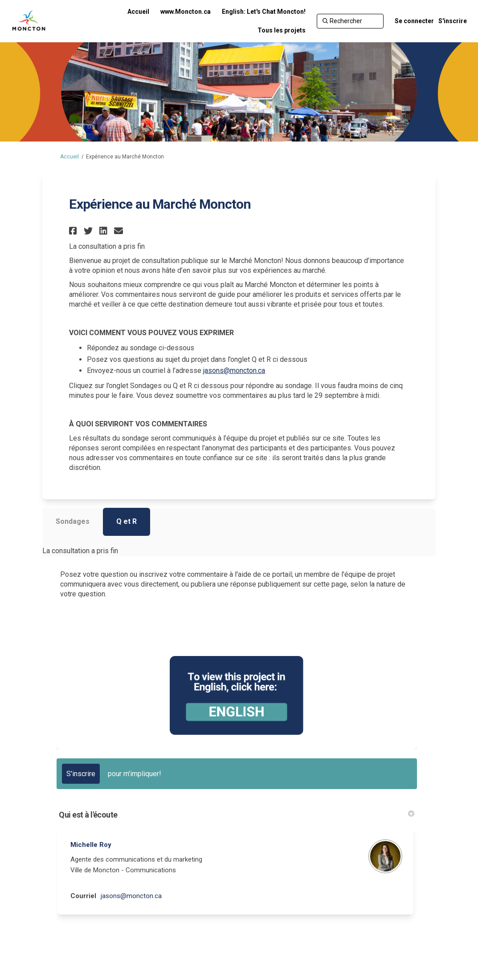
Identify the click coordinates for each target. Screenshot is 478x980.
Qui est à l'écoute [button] (236, 815)
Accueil (69, 157)
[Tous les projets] (282, 30)
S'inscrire (453, 21)
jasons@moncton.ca (234, 371)
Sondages (73, 521)
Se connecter (414, 21)
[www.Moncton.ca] (186, 12)
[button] (74, 231)
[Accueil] (138, 12)
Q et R (127, 521)
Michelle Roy (91, 845)
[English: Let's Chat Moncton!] (264, 12)
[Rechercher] (350, 21)
